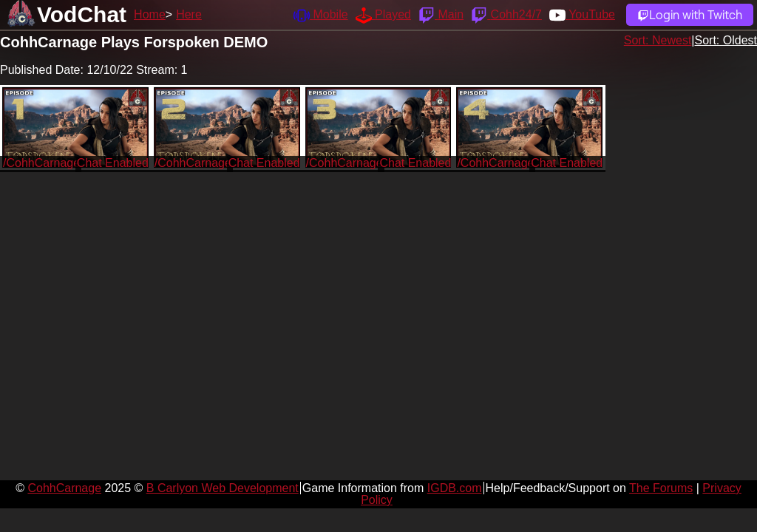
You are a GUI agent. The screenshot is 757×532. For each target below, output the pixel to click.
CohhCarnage (64, 488)
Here (189, 14)
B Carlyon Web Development (223, 488)
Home (150, 14)
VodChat (82, 14)
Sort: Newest (658, 40)
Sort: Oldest (726, 40)
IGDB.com (455, 488)
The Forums (661, 488)
